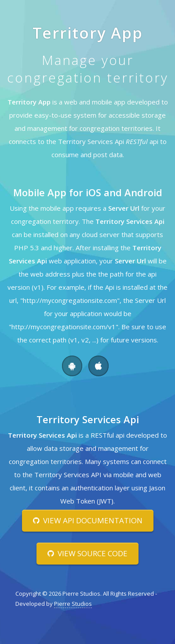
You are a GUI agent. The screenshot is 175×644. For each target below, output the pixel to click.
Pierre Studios (73, 604)
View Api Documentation (88, 520)
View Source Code (87, 553)
